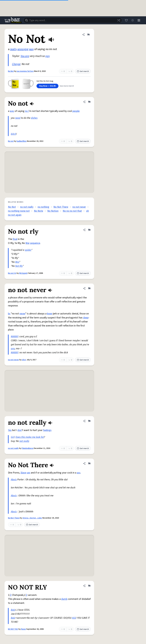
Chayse (16, 64)
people (76, 111)
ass (79, 473)
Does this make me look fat (30, 437)
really (13, 49)
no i (27, 111)
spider (28, 250)
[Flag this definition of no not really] (89, 421)
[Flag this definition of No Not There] (89, 463)
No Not (11, 71)
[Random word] (119, 20)
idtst (24, 360)
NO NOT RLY (13, 629)
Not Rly (19, 266)
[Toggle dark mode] (133, 20)
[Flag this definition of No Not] (88, 35)
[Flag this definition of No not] (89, 102)
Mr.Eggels (23, 273)
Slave (23, 473)
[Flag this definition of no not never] (89, 288)
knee (50, 314)
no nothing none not (19, 211)
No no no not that (72, 211)
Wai (27, 243)
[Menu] (139, 20)
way (31, 49)
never (22, 314)
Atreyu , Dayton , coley (32, 518)
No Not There (61, 207)
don (20, 430)
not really (24, 441)
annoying (23, 49)
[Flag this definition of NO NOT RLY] (89, 586)
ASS (74, 618)
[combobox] (73, 20)
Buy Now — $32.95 (47, 86)
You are (25, 56)
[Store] (126, 20)
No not (11, 141)
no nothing (43, 207)
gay (48, 56)
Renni (23, 629)
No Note (38, 211)
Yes (10, 430)
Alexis (14, 480)
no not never (79, 207)
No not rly (12, 273)
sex (28, 473)
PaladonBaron (28, 448)
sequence (35, 243)
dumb (64, 599)
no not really (27, 207)
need (18, 118)
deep (86, 318)
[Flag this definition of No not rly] (89, 230)
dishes (34, 118)
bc (9, 314)
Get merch (83, 71)
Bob (13, 610)
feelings (47, 430)
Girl (13, 437)
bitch (13, 134)
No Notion (53, 211)
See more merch (67, 86)
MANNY (15, 337)
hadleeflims (22, 141)
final (15, 239)
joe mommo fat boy (25, 71)
